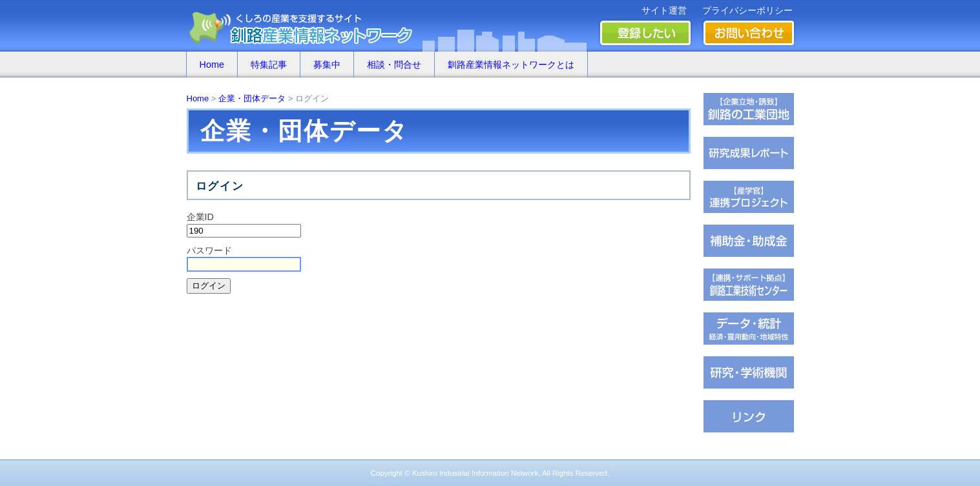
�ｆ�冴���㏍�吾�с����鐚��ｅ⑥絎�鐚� (749, 197)
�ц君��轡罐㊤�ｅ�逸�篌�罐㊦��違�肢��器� (749, 109)
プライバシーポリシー (747, 10)
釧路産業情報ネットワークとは (511, 65)
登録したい (645, 33)
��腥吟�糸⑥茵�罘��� (749, 372)
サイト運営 (664, 10)
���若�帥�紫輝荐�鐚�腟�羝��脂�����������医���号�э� (749, 329)
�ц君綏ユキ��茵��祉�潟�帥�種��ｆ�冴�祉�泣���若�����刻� (749, 285)
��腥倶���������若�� (749, 153)
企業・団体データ (252, 98)
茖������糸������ (749, 241)
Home (212, 65)
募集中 (327, 65)
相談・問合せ (394, 65)
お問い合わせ (749, 33)
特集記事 (269, 65)
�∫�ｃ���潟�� (749, 416)
